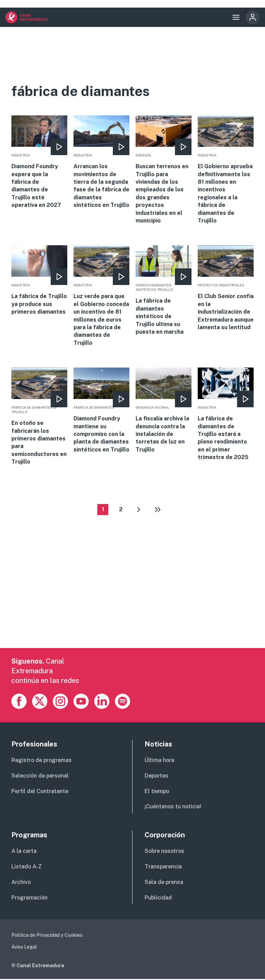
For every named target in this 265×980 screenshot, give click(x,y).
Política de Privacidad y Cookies (47, 936)
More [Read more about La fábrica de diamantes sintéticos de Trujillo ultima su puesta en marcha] (164, 291)
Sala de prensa (164, 883)
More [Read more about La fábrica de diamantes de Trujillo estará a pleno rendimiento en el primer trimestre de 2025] (226, 414)
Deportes (156, 777)
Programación (30, 899)
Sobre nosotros (164, 852)
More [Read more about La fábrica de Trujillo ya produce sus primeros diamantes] (39, 280)
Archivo (21, 883)
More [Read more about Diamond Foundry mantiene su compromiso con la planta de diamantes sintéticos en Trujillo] (101, 411)
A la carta (24, 852)
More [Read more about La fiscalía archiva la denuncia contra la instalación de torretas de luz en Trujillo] (164, 411)
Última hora (159, 761)
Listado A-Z (27, 868)
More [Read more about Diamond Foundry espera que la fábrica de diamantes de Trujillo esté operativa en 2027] (39, 162)
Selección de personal (40, 777)
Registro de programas (42, 761)
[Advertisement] (132, 601)
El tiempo (157, 792)
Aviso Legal (24, 948)
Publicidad (158, 899)
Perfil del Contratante (40, 792)
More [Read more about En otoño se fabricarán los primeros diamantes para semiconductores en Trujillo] (39, 417)
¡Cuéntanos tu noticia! (173, 808)
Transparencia (163, 868)
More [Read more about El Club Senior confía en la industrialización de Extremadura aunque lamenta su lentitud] (226, 288)
